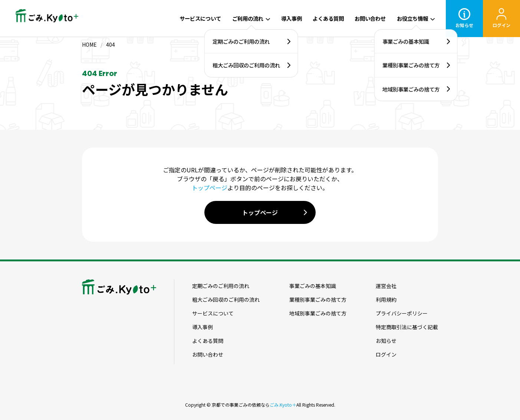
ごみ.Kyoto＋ (283, 405)
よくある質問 (328, 18)
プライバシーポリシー (402, 313)
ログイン (386, 354)
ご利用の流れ (248, 18)
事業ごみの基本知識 (313, 286)
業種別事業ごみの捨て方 (318, 300)
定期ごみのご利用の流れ (221, 286)
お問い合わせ (370, 18)
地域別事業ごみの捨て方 (318, 313)
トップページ (210, 188)
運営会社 (386, 286)
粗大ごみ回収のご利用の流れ (226, 300)
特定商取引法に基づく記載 (407, 327)
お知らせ (386, 341)
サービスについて (200, 18)
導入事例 (292, 18)
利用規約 (386, 300)
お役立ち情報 (412, 18)
